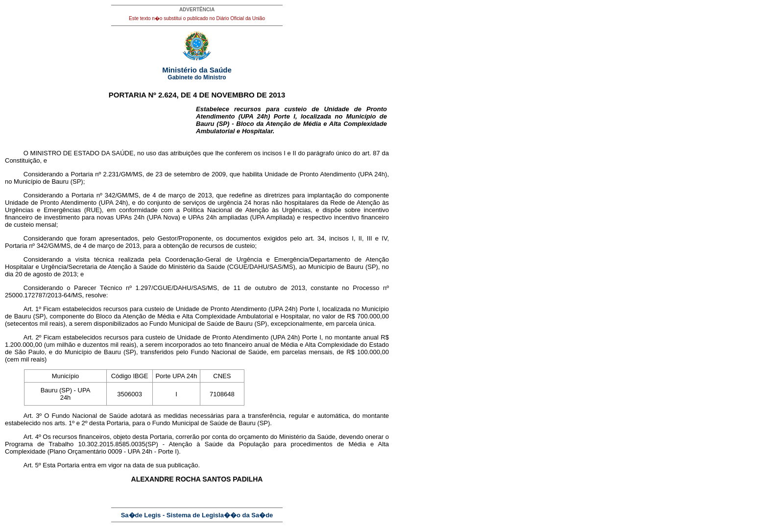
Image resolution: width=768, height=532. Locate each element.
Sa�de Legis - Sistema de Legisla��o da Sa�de (197, 515)
